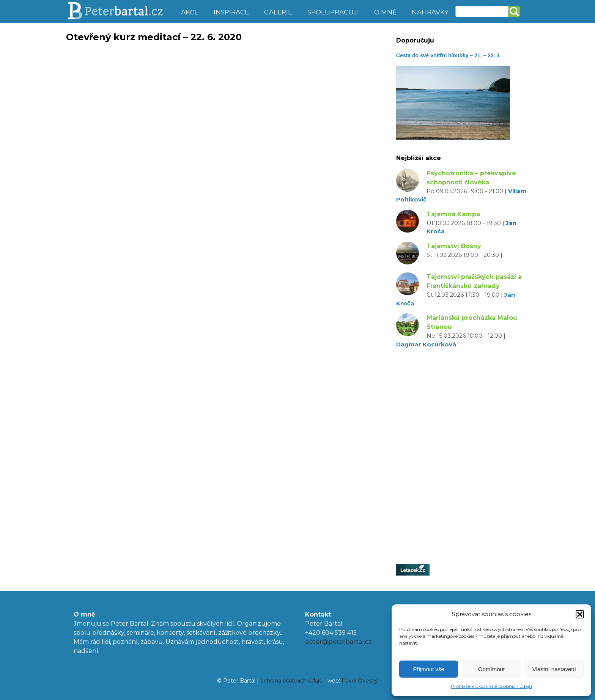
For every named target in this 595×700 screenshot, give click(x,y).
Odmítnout (491, 669)
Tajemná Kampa (453, 214)
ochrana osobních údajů (291, 681)
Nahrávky (430, 12)
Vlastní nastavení (554, 669)
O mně (385, 12)
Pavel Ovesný (360, 681)
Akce (190, 12)
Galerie (278, 12)
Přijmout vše (429, 669)
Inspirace (231, 12)
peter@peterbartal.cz (338, 642)
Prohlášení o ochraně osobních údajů (491, 686)
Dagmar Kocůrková (426, 344)
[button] (580, 614)
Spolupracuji (333, 12)
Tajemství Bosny (454, 246)
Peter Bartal (120, 11)
